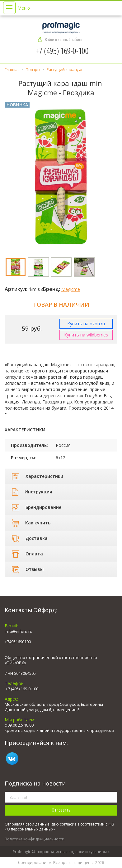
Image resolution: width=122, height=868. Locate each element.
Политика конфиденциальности (35, 839)
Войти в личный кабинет (65, 39)
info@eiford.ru (19, 631)
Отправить (61, 810)
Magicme (71, 289)
